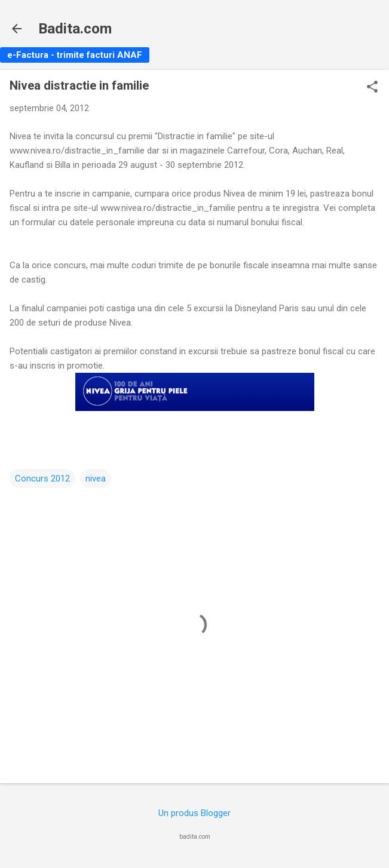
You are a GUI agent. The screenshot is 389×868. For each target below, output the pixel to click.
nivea (96, 479)
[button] (372, 88)
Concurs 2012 (42, 479)
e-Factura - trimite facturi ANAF (75, 55)
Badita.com (75, 29)
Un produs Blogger (194, 813)
